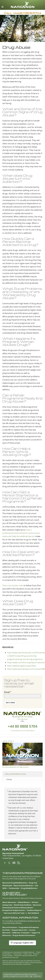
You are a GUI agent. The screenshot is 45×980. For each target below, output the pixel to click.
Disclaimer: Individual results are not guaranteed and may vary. (20, 956)
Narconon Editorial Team (14, 913)
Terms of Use (27, 954)
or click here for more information (23, 731)
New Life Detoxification (23, 886)
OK (31, 976)
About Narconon (9, 902)
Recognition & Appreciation (14, 910)
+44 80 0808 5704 (22, 726)
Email (7, 692)
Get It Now (10, 703)
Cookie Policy (17, 954)
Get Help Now (22, 719)
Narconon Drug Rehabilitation (15, 883)
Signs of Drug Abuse (22, 113)
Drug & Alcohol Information (24, 935)
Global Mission (24, 902)
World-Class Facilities (23, 905)
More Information (10, 927)
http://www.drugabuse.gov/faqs (22, 666)
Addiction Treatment (21, 933)
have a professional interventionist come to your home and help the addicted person (21, 533)
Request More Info (19, 930)
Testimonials (14, 888)
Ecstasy (9, 779)
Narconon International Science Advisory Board (22, 906)
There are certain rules (13, 585)
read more (37, 976)
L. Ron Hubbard (33, 913)
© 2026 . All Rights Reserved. (18, 952)
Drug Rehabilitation (29, 888)
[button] (22, 944)
